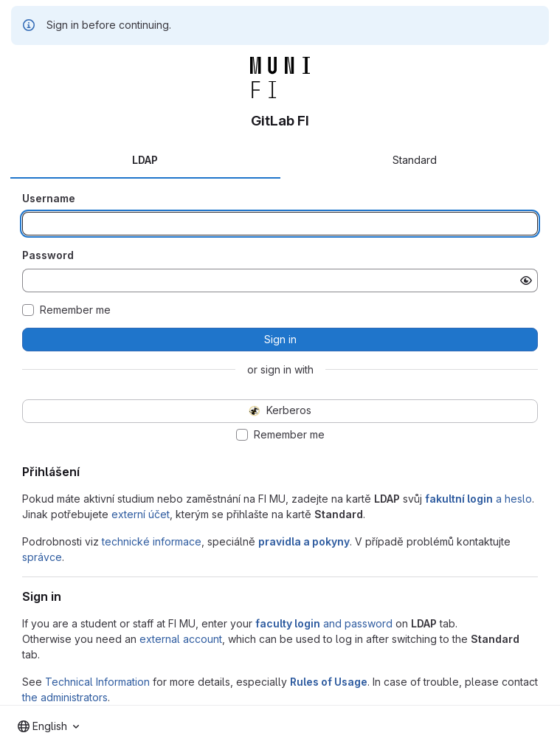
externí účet (141, 514)
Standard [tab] (415, 160)
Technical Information (97, 682)
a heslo (478, 499)
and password (324, 623)
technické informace (152, 541)
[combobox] (48, 726)
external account (181, 639)
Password (48, 255)
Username (49, 198)
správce (42, 557)
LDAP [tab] (145, 160)
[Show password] (526, 280)
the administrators (65, 697)
